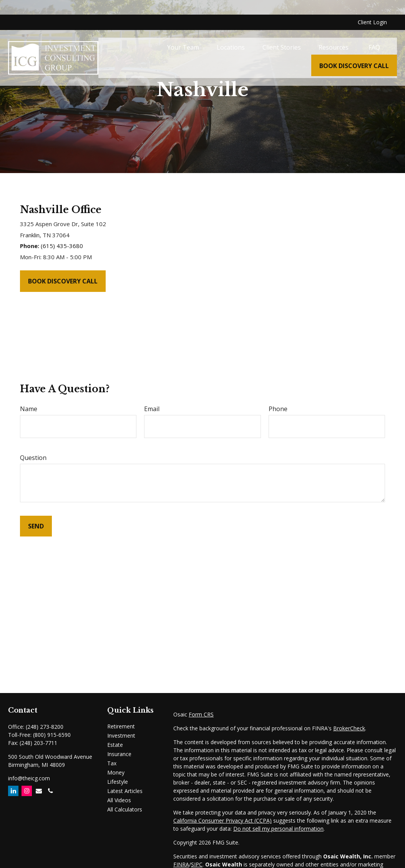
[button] (183, 33)
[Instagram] (27, 791)
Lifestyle (118, 782)
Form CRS (201, 714)
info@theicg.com (29, 778)
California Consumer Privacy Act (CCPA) (222, 821)
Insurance (119, 754)
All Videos (119, 800)
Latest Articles (125, 791)
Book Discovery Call (63, 281)
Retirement (121, 726)
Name (29, 409)
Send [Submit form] (36, 526)
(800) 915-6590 (52, 735)
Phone (278, 409)
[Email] (39, 791)
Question (33, 458)
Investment (121, 736)
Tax (112, 763)
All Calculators (125, 809)
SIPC (197, 864)
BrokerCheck (349, 728)
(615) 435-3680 (62, 246)
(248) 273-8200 (45, 727)
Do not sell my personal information (278, 829)
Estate (115, 745)
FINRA (181, 864)
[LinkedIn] (13, 791)
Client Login (372, 8)
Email (152, 409)
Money (116, 772)
